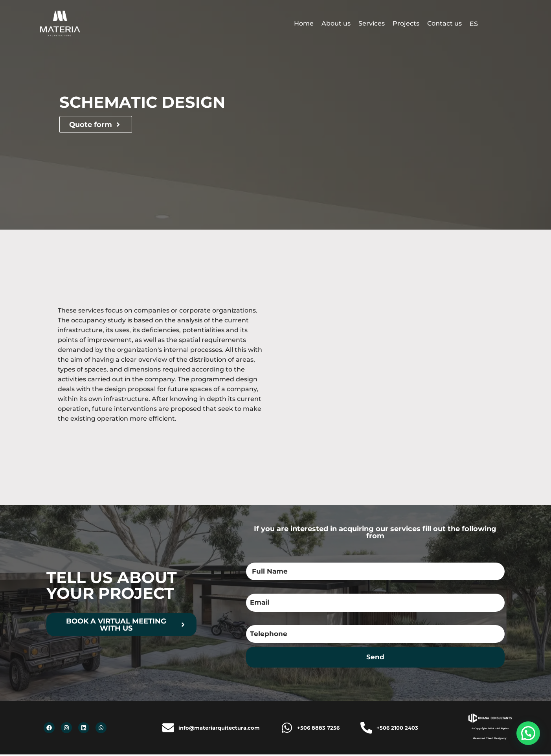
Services (372, 23)
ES (474, 24)
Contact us (444, 23)
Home (304, 23)
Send (375, 658)
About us (336, 23)
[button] (528, 733)
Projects (406, 23)
